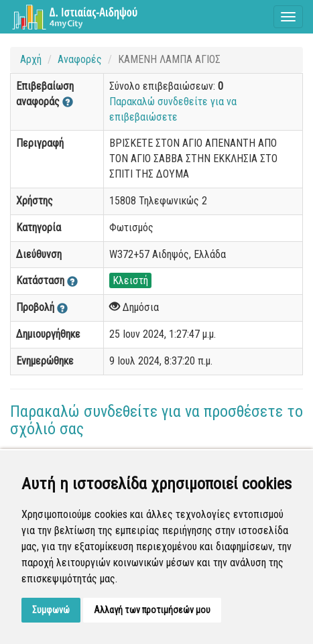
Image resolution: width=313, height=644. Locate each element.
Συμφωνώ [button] (51, 610)
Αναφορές (80, 59)
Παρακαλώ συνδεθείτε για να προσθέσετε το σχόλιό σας (156, 420)
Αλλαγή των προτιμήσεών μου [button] (152, 610)
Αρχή (31, 59)
